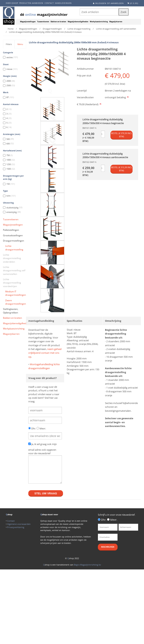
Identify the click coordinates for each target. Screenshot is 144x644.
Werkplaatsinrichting (99, 22)
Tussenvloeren (43, 22)
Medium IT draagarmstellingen (16, 293)
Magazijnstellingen (28, 22)
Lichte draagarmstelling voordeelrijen (12, 283)
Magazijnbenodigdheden (78, 22)
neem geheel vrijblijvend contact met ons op (45, 353)
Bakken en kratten (58, 22)
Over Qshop (12, 3)
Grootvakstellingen (13, 235)
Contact (49, 3)
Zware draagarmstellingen (16, 302)
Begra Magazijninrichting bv (87, 565)
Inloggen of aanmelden (109, 3)
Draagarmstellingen (13, 241)
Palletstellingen (11, 230)
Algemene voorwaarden (19, 524)
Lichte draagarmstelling (14, 248)
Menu (20, 44)
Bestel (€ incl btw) (121, 135)
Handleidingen (63, 3)
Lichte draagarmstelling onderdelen (12, 258)
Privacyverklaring (16, 527)
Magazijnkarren (116, 22)
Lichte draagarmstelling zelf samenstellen (14, 271)
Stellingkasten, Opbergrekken (11, 311)
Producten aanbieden (31, 3)
